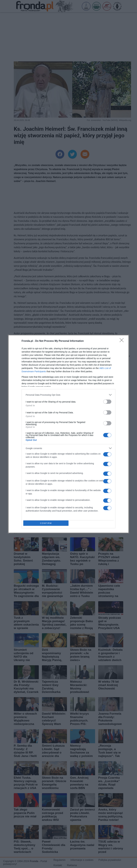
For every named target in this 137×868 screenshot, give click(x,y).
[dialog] (68, 434)
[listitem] (68, 395)
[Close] (123, 341)
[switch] (107, 402)
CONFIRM (46, 523)
